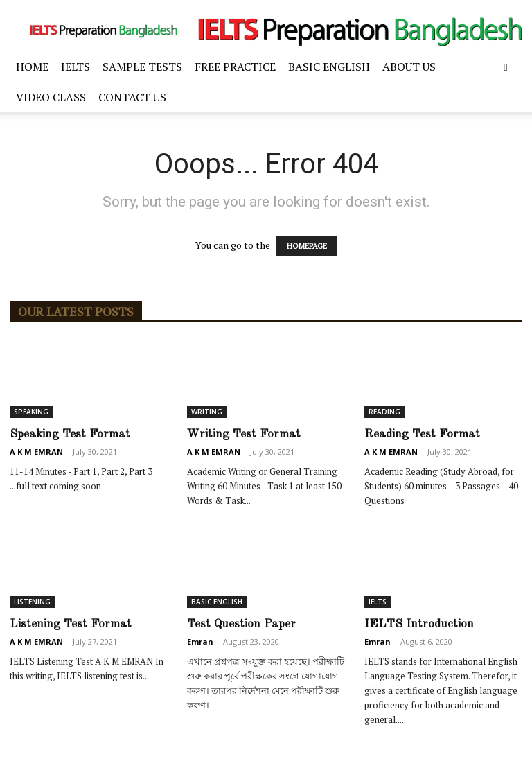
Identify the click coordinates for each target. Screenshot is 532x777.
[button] (506, 67)
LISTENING (32, 602)
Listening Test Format (71, 624)
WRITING (207, 412)
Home (32, 67)
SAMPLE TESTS (142, 67)
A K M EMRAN (36, 452)
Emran (200, 641)
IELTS (76, 67)
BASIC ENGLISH (329, 67)
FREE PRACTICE (235, 67)
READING (384, 412)
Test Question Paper (241, 624)
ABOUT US (409, 67)
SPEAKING (31, 412)
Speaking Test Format (70, 434)
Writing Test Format (244, 434)
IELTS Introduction (419, 624)
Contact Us (132, 97)
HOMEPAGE (307, 246)
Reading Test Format (422, 434)
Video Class (51, 97)
